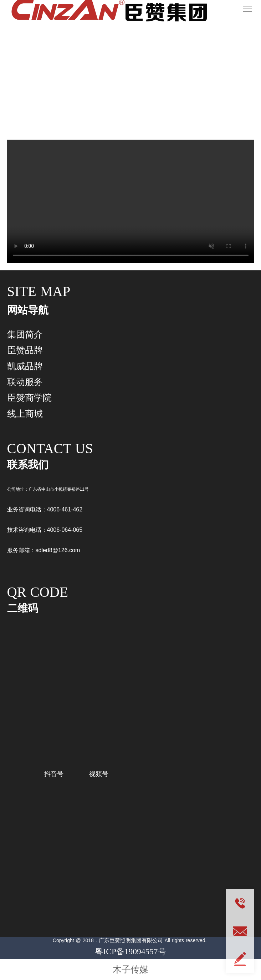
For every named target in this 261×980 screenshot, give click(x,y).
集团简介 (25, 334)
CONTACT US (50, 448)
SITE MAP (39, 291)
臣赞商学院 (29, 397)
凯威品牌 (25, 366)
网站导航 (28, 310)
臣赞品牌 (25, 350)
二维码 (23, 608)
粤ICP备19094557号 (130, 951)
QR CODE (38, 592)
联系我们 (28, 465)
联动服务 (130, 89)
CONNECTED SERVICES (131, 64)
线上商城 (25, 414)
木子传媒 (130, 969)
